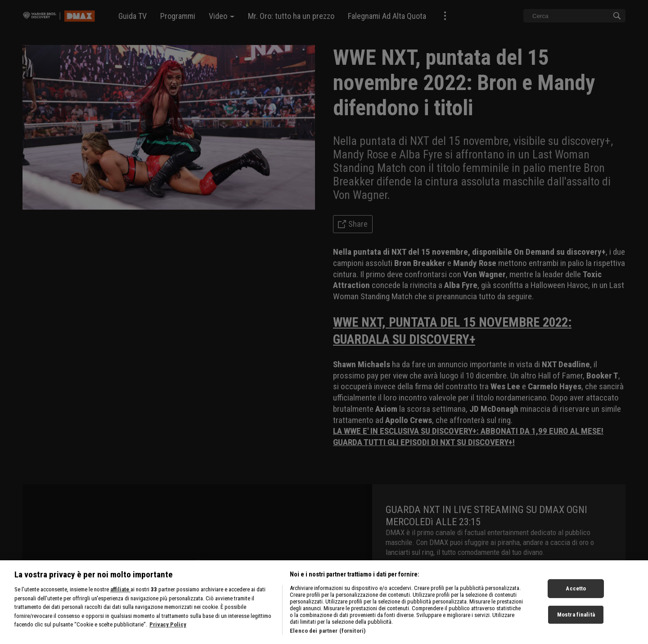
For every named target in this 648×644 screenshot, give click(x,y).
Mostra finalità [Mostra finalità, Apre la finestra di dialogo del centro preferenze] (576, 622)
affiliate (120, 597)
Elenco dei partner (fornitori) (328, 638)
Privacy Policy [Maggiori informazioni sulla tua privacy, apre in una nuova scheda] (168, 632)
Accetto (576, 597)
